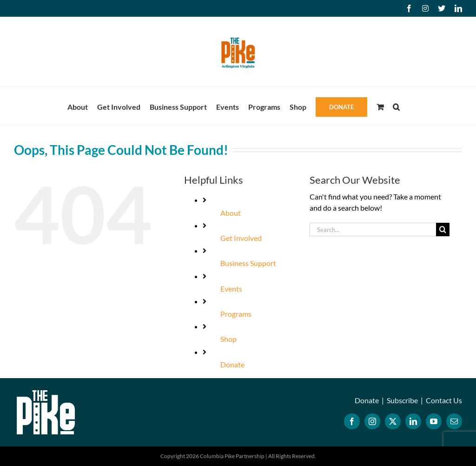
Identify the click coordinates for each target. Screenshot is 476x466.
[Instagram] (372, 421)
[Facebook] (352, 421)
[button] (396, 106)
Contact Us (444, 400)
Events (231, 289)
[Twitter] (393, 421)
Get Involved (241, 238)
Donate (232, 364)
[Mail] (454, 421)
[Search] (443, 230)
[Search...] (373, 230)
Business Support (248, 263)
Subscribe (402, 400)
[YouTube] (434, 421)
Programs (236, 314)
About (231, 213)
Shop (228, 339)
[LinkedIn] (413, 421)
